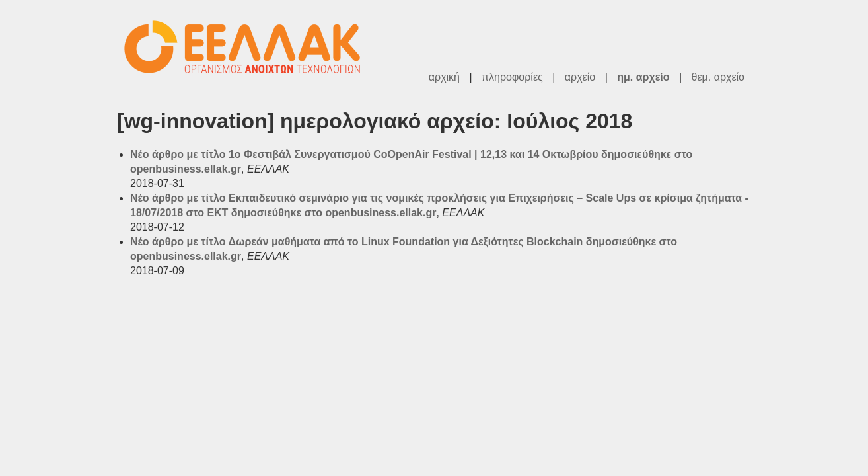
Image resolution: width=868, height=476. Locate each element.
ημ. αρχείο (643, 77)
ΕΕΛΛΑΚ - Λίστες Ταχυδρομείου (249, 47)
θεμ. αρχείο (718, 77)
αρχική (444, 77)
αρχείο (580, 77)
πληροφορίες (512, 77)
